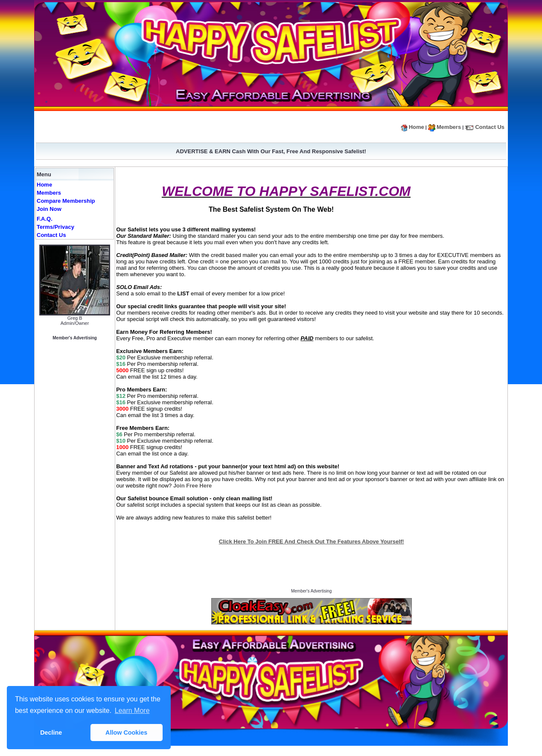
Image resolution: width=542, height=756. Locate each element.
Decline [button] (51, 733)
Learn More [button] (132, 711)
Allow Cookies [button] (126, 733)
